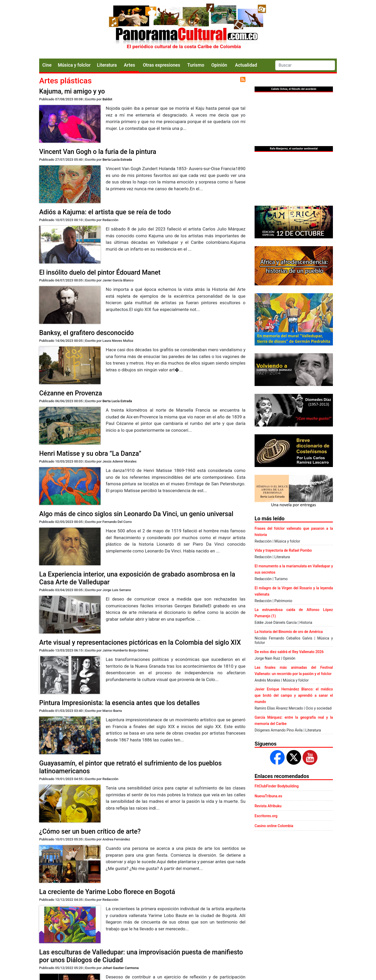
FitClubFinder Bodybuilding (277, 786)
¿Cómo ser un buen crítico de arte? (90, 831)
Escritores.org (266, 816)
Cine (47, 65)
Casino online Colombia (274, 826)
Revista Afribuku (268, 806)
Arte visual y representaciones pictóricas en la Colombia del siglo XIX (140, 642)
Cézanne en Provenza (71, 393)
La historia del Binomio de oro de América (289, 632)
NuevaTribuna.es (268, 796)
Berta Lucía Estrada (117, 160)
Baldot (107, 99)
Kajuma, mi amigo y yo (72, 91)
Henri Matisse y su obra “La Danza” (90, 454)
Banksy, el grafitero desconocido (86, 333)
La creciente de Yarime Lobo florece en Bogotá (107, 892)
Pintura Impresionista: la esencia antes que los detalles (119, 703)
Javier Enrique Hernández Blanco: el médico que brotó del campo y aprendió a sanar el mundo (294, 695)
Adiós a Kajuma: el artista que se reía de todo (105, 212)
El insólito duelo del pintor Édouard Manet (100, 272)
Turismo (196, 65)
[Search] (305, 65)
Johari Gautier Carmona (121, 968)
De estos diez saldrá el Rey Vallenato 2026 (289, 652)
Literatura (107, 65)
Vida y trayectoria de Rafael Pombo (283, 550)
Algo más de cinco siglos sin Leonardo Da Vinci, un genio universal (136, 514)
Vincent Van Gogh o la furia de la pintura (98, 152)
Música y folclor (74, 65)
